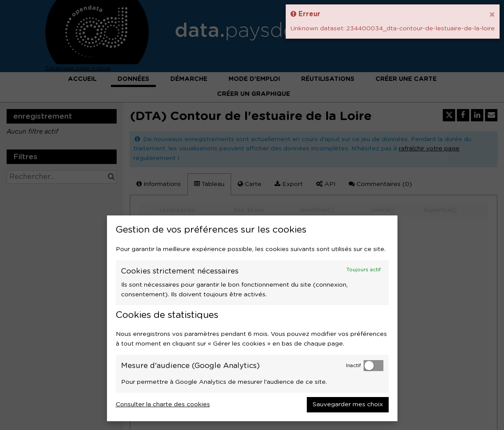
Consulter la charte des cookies (163, 404)
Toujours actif (364, 270)
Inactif (353, 366)
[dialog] (252, 318)
